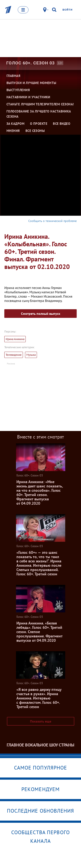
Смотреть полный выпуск (41, 314)
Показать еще (41, 721)
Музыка (31, 355)
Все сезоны (35, 131)
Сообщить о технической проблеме (52, 221)
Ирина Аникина (15, 339)
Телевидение (14, 355)
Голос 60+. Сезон (30, 63)
